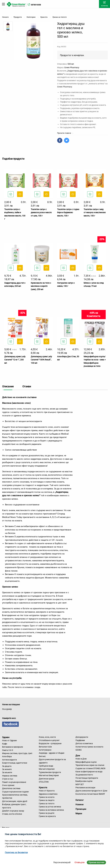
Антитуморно (45, 750)
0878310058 (36, 5)
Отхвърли (79, 862)
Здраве (6, 737)
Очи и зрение (8, 785)
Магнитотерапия (47, 769)
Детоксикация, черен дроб (15, 801)
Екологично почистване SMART (90, 794)
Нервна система (10, 776)
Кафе (5, 744)
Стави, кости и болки (12, 814)
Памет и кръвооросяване (14, 782)
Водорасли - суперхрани (50, 743)
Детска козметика (84, 743)
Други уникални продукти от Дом (91, 791)
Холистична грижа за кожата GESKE (89, 748)
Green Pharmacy (72, 67)
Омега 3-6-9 (8, 750)
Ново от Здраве (9, 740)
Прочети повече (65, 133)
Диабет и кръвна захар (13, 811)
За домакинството (84, 775)
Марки (79, 814)
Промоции (81, 809)
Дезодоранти (82, 737)
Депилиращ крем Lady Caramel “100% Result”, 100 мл (41, 360)
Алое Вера (7, 756)
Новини (79, 805)
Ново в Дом (81, 759)
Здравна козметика (48, 794)
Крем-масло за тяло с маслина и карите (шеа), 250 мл (41, 286)
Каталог (80, 800)
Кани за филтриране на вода (89, 772)
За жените (7, 769)
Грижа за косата (47, 797)
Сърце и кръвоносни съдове (15, 792)
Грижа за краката (47, 816)
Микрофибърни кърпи (86, 762)
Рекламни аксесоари (85, 788)
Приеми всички (96, 862)
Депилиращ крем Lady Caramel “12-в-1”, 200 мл (15, 360)
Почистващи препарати (87, 778)
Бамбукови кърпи (84, 781)
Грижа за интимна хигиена (51, 810)
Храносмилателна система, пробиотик (15, 796)
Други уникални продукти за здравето (52, 761)
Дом (78, 755)
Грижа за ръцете (47, 813)
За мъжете (7, 772)
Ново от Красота (47, 791)
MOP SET (80, 784)
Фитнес (42, 756)
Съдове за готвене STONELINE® (90, 768)
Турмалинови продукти (50, 772)
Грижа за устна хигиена (50, 807)
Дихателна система (11, 788)
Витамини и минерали (13, 747)
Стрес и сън (8, 779)
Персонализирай (62, 862)
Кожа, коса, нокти (47, 737)
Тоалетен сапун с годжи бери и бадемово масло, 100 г (68, 213)
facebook (10, 724)
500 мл (71, 64)
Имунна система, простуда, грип (17, 753)
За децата (7, 766)
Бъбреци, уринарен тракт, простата (14, 806)
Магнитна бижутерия (49, 775)
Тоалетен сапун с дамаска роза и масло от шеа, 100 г (41, 213)
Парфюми (80, 740)
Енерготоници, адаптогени (15, 763)
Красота (43, 787)
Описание (8, 386)
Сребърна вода (46, 766)
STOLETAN (44, 782)
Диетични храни (46, 779)
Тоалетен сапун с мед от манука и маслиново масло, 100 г (95, 213)
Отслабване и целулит (49, 740)
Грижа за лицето (47, 800)
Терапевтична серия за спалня (90, 765)
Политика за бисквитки (16, 852)
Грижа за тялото (47, 804)
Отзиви (27, 386)
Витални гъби (45, 747)
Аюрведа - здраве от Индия (52, 753)
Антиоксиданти (9, 760)
